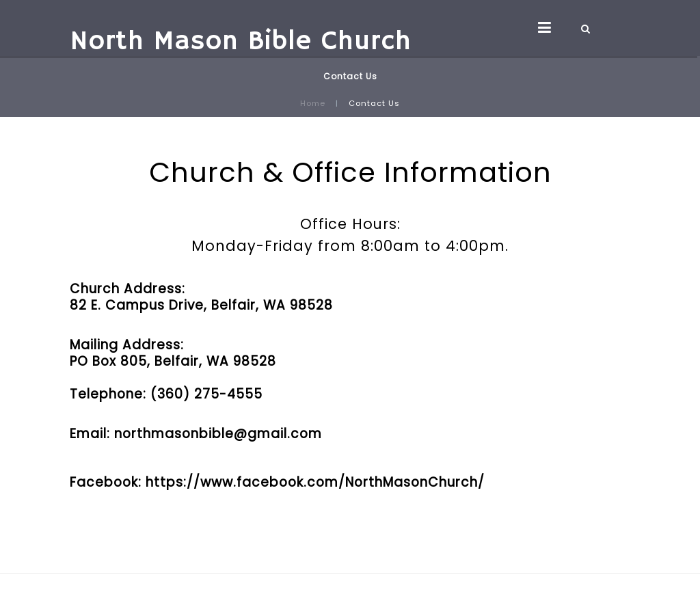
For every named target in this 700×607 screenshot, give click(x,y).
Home (313, 103)
